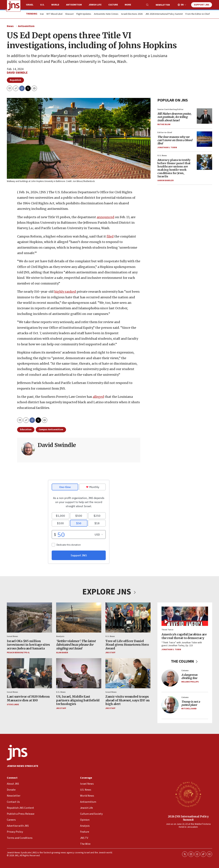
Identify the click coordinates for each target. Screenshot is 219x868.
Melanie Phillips (190, 682)
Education (26, 430)
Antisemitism (74, 5)
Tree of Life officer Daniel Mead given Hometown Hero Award (127, 645)
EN (182, 5)
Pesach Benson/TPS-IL (18, 653)
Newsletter (163, 5)
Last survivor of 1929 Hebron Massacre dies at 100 (28, 698)
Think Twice (167, 630)
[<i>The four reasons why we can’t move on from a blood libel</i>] (204, 139)
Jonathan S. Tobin (167, 148)
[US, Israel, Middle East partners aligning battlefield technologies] (79, 673)
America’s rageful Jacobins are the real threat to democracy (184, 636)
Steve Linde (13, 705)
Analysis (60, 636)
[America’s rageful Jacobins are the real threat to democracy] (185, 616)
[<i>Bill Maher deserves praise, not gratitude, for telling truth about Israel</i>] (204, 116)
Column (185, 670)
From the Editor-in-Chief (198, 14)
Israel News (12, 636)
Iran (42, 14)
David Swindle (17, 73)
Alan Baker (62, 653)
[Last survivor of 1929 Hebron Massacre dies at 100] (29, 673)
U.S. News (162, 156)
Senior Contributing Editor (170, 109)
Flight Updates (84, 14)
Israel (30, 5)
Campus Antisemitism (51, 430)
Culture (113, 5)
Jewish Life (95, 5)
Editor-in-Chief (165, 133)
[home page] (14, 6)
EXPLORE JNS (109, 592)
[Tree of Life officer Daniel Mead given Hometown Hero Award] (128, 618)
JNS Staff (110, 653)
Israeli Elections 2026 (132, 14)
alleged (98, 397)
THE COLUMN (185, 661)
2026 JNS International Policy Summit (188, 818)
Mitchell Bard (189, 709)
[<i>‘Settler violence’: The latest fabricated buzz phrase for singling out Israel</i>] (79, 618)
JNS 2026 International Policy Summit (164, 14)
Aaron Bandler (165, 181)
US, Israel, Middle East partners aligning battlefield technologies (78, 700)
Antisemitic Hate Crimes (106, 14)
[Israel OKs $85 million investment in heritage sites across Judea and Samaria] (29, 618)
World (55, 5)
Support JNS (202, 5)
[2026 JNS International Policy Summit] (188, 794)
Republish (15, 80)
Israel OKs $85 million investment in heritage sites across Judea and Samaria (28, 645)
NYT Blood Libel (54, 14)
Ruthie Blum (164, 124)
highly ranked (65, 292)
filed (110, 236)
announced (105, 217)
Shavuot (69, 14)
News (10, 26)
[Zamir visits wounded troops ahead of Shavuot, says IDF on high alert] (128, 673)
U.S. (42, 5)
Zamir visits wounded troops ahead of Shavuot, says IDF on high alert (128, 700)
